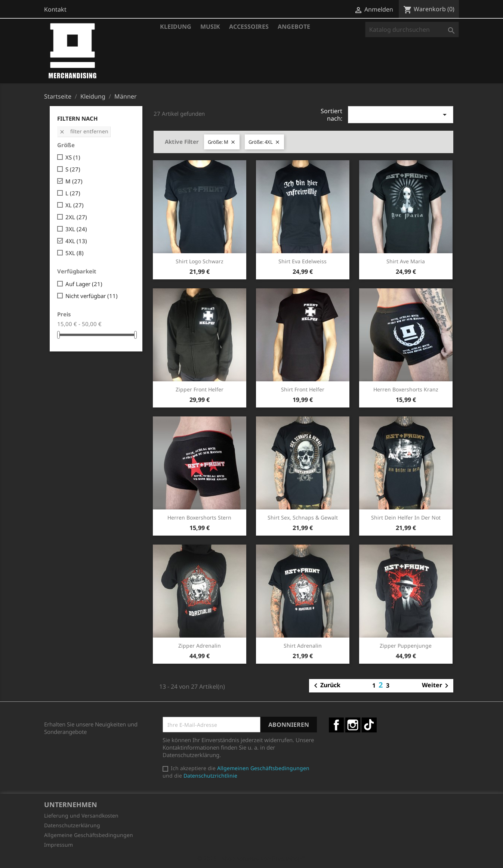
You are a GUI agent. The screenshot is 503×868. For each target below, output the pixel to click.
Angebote (294, 27)
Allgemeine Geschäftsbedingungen (89, 835)
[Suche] (412, 30)
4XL (76, 241)
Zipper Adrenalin (200, 646)
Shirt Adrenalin (303, 646)
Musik (210, 27)
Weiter (436, 686)
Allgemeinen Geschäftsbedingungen (263, 768)
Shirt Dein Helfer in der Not (406, 517)
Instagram (353, 725)
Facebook (336, 725)
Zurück (326, 686)
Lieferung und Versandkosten (81, 816)
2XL (76, 217)
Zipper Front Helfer (200, 389)
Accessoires (249, 27)
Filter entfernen (84, 131)
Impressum (58, 845)
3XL (76, 229)
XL (75, 205)
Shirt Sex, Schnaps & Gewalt (303, 517)
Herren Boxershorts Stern (199, 517)
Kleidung (176, 27)
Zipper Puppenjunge (406, 646)
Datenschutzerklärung (72, 825)
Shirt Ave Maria (406, 261)
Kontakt (55, 9)
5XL (75, 253)
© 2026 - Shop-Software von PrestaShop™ (251, 858)
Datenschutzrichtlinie (210, 776)
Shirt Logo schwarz (200, 261)
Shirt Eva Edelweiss (303, 261)
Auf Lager (84, 284)
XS (73, 157)
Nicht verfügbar (92, 296)
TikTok (369, 725)
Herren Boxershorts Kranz (406, 389)
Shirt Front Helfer (303, 389)
